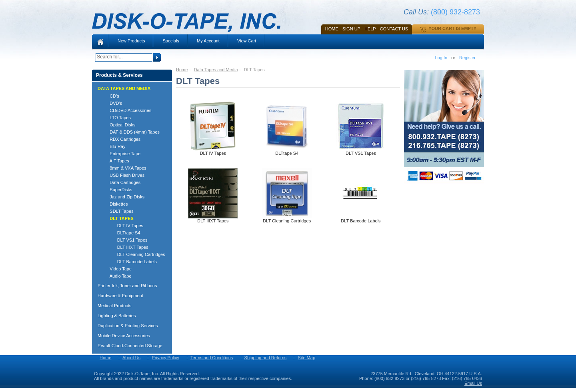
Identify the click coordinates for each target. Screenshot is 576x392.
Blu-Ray (114, 146)
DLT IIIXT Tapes (125, 247)
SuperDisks (117, 190)
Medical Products (114, 306)
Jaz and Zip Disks (123, 197)
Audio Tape (117, 276)
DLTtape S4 (121, 233)
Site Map (307, 358)
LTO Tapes (117, 118)
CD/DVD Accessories (127, 110)
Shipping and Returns (266, 358)
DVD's (112, 103)
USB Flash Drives (123, 175)
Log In (441, 58)
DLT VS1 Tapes (125, 240)
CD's (111, 96)
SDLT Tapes (118, 211)
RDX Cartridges (121, 139)
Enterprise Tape (121, 154)
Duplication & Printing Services (128, 326)
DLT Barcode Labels (130, 262)
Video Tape (117, 269)
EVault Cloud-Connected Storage (130, 346)
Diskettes (115, 204)
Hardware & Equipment (120, 296)
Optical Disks (119, 125)
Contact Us (394, 29)
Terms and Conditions (212, 358)
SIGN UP (351, 29)
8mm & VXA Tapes (124, 168)
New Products (131, 41)
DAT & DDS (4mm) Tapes (131, 132)
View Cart (247, 41)
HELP (370, 29)
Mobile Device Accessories (124, 336)
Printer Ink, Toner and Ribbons (127, 286)
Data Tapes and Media (216, 70)
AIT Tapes (116, 161)
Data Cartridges (121, 182)
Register (467, 58)
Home (332, 29)
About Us (131, 358)
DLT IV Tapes (123, 226)
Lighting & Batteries (117, 316)
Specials (171, 41)
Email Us (473, 383)
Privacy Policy (165, 358)
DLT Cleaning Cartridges (134, 254)
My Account (208, 41)
